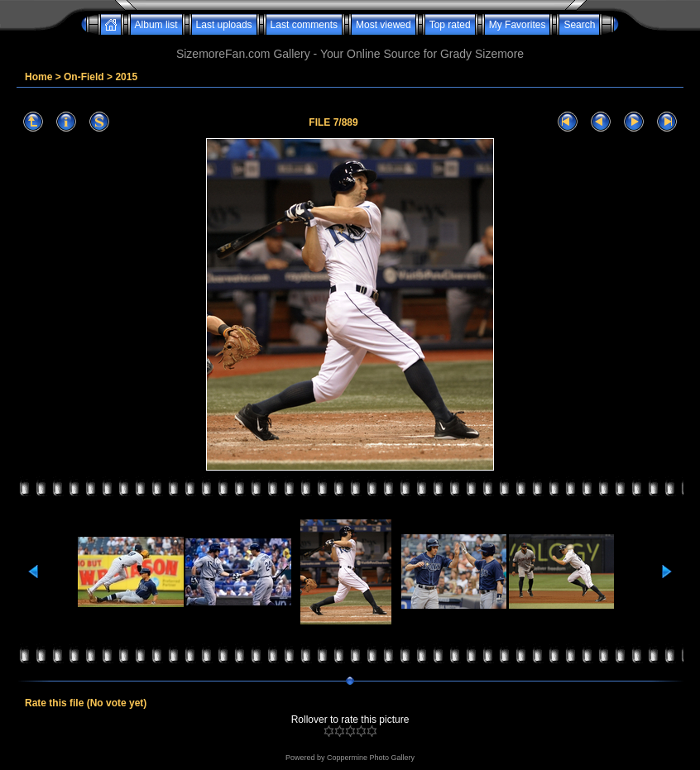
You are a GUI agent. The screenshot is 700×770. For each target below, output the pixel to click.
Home (38, 77)
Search (579, 25)
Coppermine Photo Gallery (371, 758)
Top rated (450, 25)
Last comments (304, 25)
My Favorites (518, 25)
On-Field (84, 77)
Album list (156, 25)
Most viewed (384, 25)
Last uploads (224, 25)
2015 (126, 77)
